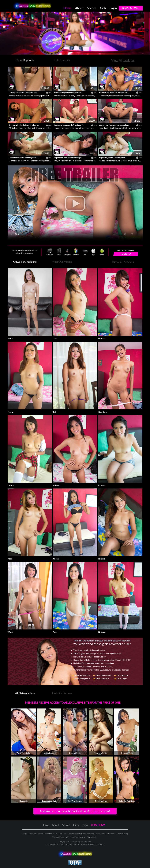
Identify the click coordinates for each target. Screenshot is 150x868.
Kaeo (10, 559)
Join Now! (126, 254)
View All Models (123, 262)
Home (45, 825)
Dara (55, 338)
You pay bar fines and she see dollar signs (116, 125)
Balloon (56, 485)
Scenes (66, 825)
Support (57, 837)
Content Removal (77, 837)
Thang (10, 412)
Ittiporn (102, 559)
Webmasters (92, 837)
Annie (10, 338)
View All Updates (123, 60)
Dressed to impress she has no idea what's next (28, 93)
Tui (54, 412)
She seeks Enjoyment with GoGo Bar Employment (74, 93)
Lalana (11, 485)
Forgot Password (29, 834)
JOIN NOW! (98, 825)
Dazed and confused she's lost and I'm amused (72, 125)
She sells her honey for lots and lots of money (117, 93)
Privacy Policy (122, 834)
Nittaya (102, 632)
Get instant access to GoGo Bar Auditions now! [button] (75, 811)
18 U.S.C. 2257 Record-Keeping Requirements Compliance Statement (85, 834)
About (55, 825)
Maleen (102, 338)
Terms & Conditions (46, 834)
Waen (10, 632)
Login (85, 825)
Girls (76, 825)
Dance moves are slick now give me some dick (27, 158)
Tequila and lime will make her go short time (72, 158)
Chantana (103, 412)
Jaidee (56, 559)
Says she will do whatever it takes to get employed (29, 125)
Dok (55, 632)
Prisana (102, 485)
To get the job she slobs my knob (112, 158)
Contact (65, 837)
